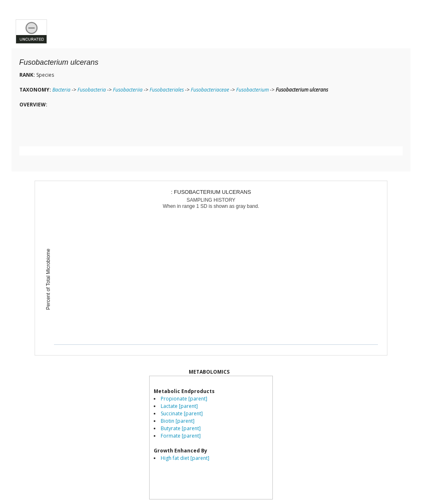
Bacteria (61, 90)
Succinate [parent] (182, 413)
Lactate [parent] (179, 406)
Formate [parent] (181, 436)
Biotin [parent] (178, 421)
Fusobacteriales (167, 90)
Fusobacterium (252, 90)
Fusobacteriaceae (210, 90)
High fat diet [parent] (185, 458)
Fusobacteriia (128, 90)
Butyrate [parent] (181, 428)
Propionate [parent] (184, 399)
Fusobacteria (92, 90)
